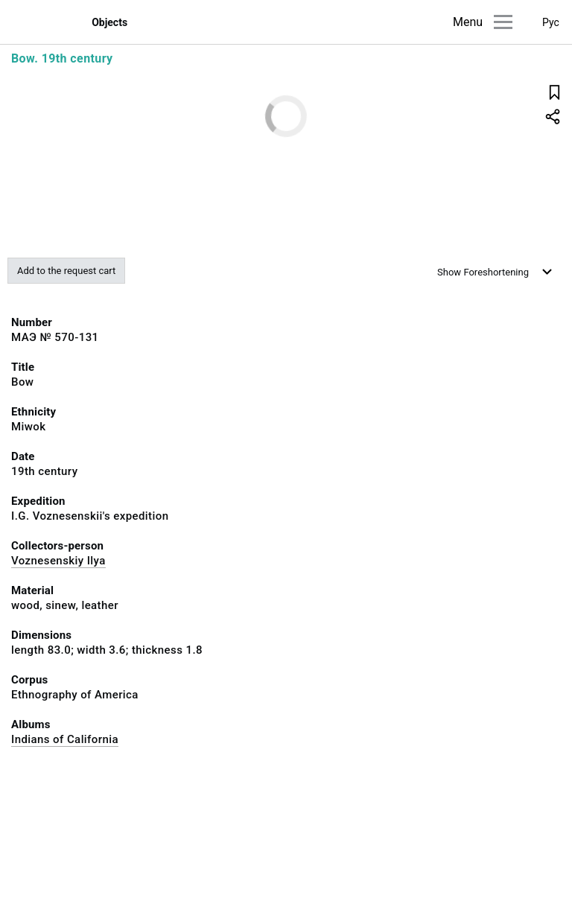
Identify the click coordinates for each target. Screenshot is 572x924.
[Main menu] (503, 22)
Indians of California (65, 739)
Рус (551, 22)
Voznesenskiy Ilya (58, 561)
